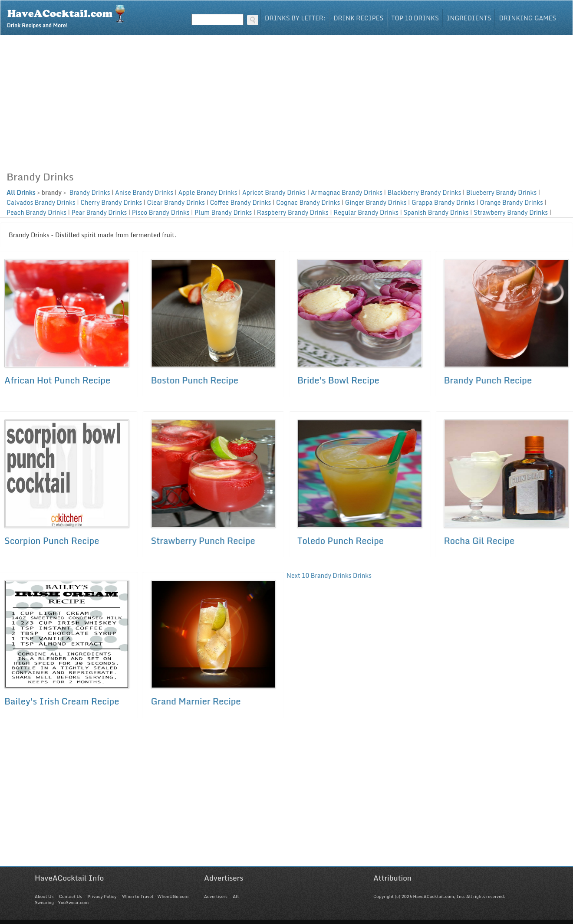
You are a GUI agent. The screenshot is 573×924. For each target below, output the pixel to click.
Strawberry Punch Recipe (202, 541)
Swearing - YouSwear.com (62, 902)
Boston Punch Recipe (194, 380)
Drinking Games (527, 18)
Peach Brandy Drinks (36, 212)
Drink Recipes (358, 18)
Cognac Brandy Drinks (308, 202)
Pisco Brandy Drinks (161, 212)
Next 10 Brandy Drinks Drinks (328, 576)
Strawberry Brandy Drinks (511, 212)
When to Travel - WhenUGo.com (155, 896)
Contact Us (71, 896)
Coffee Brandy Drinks (240, 202)
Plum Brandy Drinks (223, 212)
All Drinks (21, 192)
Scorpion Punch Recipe (52, 541)
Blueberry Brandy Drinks (502, 192)
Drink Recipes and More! (69, 16)
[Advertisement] (286, 101)
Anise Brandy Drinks (144, 192)
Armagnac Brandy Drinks (347, 192)
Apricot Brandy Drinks (274, 192)
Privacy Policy (102, 896)
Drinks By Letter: (295, 18)
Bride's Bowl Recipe (338, 380)
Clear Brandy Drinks (176, 202)
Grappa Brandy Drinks (443, 202)
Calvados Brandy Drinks (41, 202)
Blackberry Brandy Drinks (424, 192)
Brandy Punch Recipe (487, 380)
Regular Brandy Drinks (366, 212)
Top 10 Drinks (415, 18)
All (236, 896)
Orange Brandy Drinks (511, 202)
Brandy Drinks (89, 192)
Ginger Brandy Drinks (376, 202)
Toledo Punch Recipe (340, 541)
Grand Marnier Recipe (195, 701)
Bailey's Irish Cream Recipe (62, 701)
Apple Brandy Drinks (208, 192)
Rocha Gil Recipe (478, 541)
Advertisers (216, 896)
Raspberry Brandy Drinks (293, 212)
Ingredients (469, 18)
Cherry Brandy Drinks (111, 202)
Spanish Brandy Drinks (436, 212)
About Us (44, 896)
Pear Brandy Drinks (99, 212)
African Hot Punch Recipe (57, 380)
